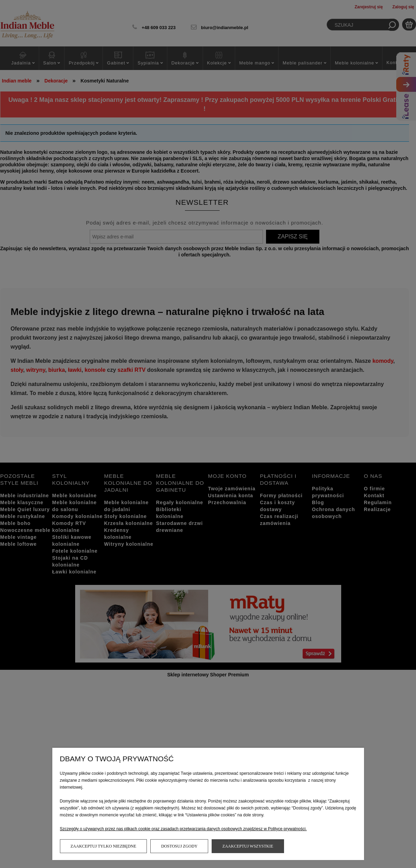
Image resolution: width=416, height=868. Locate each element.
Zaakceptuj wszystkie (248, 846)
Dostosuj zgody (179, 846)
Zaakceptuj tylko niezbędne (104, 846)
